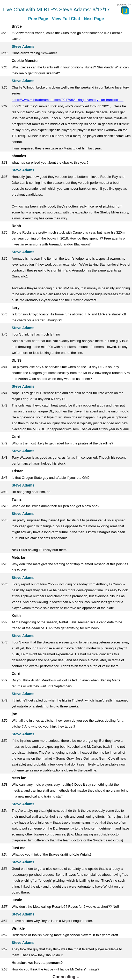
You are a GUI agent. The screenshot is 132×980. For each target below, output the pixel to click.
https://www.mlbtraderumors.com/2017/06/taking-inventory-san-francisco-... (68, 100)
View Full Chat (66, 19)
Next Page (94, 19)
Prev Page (38, 19)
